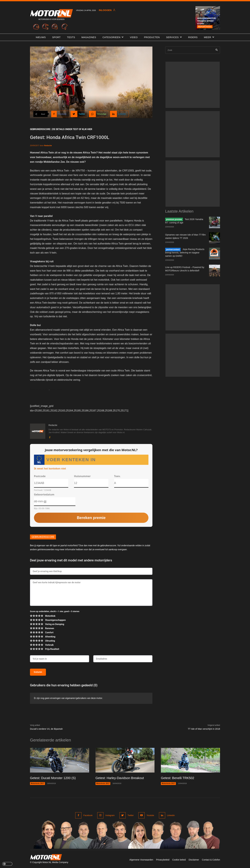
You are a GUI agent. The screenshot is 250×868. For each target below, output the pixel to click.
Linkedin (171, 815)
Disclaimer (194, 860)
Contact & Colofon (211, 860)
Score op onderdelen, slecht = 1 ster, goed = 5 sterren (55, 611)
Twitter (131, 815)
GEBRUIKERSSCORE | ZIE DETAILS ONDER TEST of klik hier (61, 129)
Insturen (38, 672)
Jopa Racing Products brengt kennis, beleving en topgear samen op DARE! (185, 253)
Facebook (88, 815)
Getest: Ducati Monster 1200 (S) (53, 778)
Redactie (48, 145)
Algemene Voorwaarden (141, 860)
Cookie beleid (179, 860)
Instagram (110, 815)
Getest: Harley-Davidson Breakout (120, 778)
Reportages (205, 27)
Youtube (150, 815)
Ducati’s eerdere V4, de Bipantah (46, 729)
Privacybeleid (163, 860)
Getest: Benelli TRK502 (178, 778)
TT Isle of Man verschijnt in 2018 (204, 729)
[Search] (217, 50)
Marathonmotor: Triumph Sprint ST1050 (207, 21)
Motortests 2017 (37, 783)
